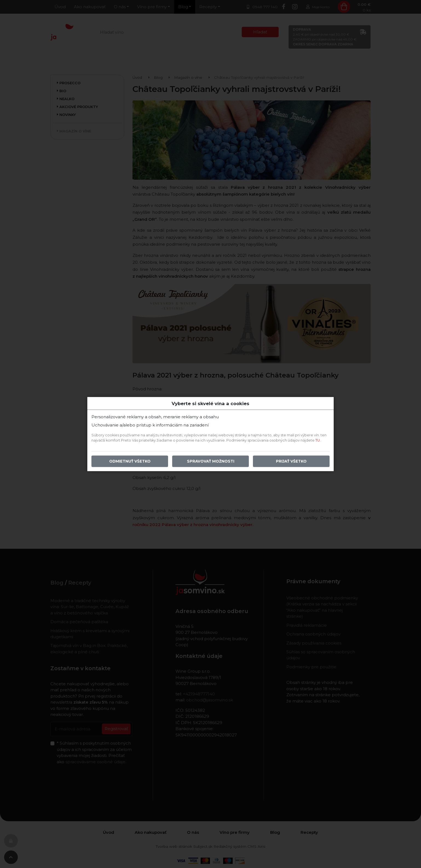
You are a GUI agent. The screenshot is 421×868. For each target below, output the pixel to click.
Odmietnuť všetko (130, 461)
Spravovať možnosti (211, 461)
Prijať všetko (291, 461)
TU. (318, 440)
